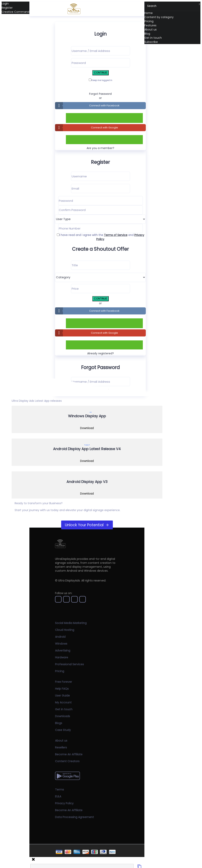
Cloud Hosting (65, 630)
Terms (59, 790)
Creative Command (15, 12)
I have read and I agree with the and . (102, 237)
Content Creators (67, 761)
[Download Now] (87, 419)
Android (60, 637)
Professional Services (69, 664)
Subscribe (151, 42)
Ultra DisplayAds (69, 581)
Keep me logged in (102, 80)
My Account (63, 702)
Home (149, 13)
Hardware (62, 657)
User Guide (62, 696)
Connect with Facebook (104, 106)
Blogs (59, 723)
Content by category (159, 17)
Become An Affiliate (69, 754)
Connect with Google (104, 128)
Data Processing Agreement (74, 817)
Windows (61, 644)
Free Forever (64, 682)
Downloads (63, 716)
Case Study (63, 730)
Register (7, 8)
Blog (147, 34)
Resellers (61, 747)
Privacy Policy (64, 803)
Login (5, 4)
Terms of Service (116, 235)
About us (151, 29)
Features (150, 25)
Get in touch (153, 38)
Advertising (63, 651)
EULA (58, 796)
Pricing (149, 21)
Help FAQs (62, 689)
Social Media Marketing (71, 623)
